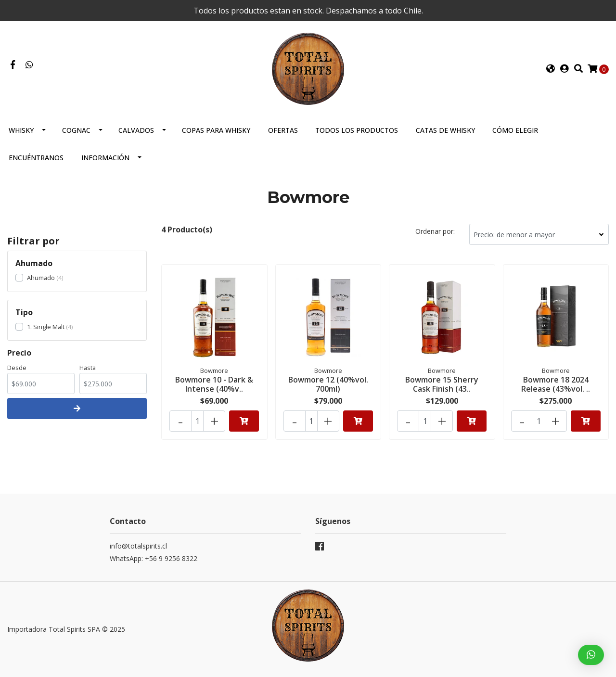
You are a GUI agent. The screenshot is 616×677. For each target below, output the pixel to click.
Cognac (76, 130)
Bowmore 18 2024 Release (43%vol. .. (556, 384)
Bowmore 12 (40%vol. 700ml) (328, 384)
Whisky (21, 130)
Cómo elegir (515, 130)
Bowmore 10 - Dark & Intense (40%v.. (214, 384)
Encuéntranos (36, 158)
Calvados (136, 130)
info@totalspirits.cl (138, 546)
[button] (551, 69)
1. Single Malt (46, 327)
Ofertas (283, 130)
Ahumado (41, 278)
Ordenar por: (435, 231)
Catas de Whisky (445, 130)
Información (105, 158)
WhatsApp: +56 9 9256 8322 (154, 558)
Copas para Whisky (216, 130)
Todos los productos (357, 130)
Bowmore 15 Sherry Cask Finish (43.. (442, 384)
